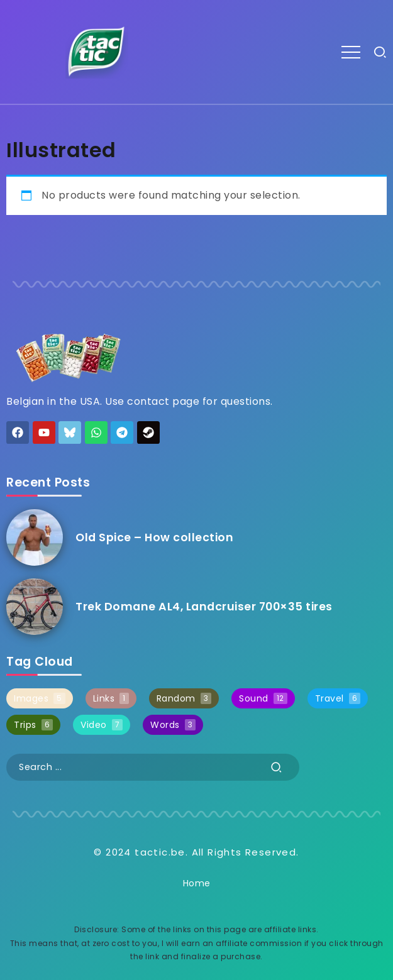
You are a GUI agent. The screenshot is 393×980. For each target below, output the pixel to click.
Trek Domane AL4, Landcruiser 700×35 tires (204, 607)
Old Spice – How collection (154, 537)
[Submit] (277, 767)
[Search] (153, 767)
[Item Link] (35, 537)
